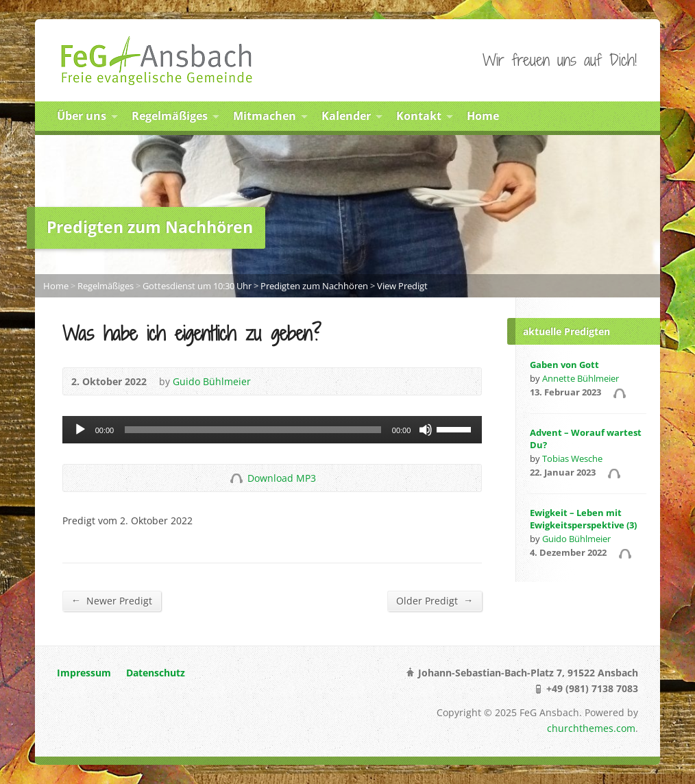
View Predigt (402, 286)
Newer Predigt (112, 600)
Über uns (82, 116)
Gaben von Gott (564, 365)
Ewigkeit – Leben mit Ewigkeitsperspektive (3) (583, 519)
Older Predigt (435, 600)
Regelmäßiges (170, 116)
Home (483, 116)
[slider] (253, 430)
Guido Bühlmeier (212, 381)
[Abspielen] (80, 430)
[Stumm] (426, 430)
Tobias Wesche (572, 458)
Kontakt (419, 116)
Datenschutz (156, 673)
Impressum (84, 673)
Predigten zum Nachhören (314, 286)
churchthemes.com (591, 728)
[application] (272, 430)
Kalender (346, 116)
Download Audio (236, 478)
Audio (619, 393)
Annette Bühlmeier (581, 378)
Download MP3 (282, 478)
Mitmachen (265, 116)
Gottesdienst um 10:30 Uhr (197, 286)
